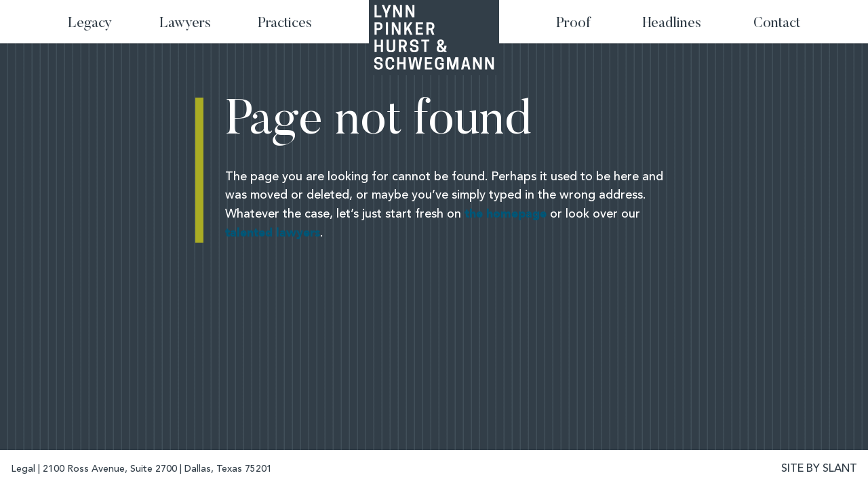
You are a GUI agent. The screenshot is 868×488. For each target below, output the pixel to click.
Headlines (672, 24)
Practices (285, 24)
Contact (777, 24)
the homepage (506, 214)
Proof (573, 24)
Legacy (90, 24)
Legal (23, 469)
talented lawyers (273, 233)
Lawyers (185, 24)
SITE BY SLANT (819, 469)
